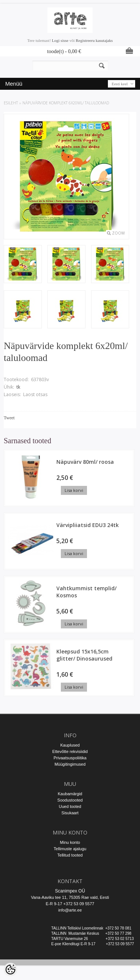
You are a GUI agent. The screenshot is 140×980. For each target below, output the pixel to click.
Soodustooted (70, 800)
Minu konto (70, 842)
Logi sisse (60, 40)
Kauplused (70, 745)
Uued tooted (70, 806)
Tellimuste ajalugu (70, 849)
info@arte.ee (70, 910)
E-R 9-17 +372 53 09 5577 (70, 904)
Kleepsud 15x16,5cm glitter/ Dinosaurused (84, 655)
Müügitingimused (70, 764)
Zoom (118, 233)
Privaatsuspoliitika (70, 758)
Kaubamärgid (70, 794)
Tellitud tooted (70, 855)
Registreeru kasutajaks (94, 40)
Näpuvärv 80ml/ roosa (85, 462)
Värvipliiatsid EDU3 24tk (88, 525)
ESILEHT (11, 103)
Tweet (9, 418)
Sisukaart (70, 813)
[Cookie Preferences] (10, 970)
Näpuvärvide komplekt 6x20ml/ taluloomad (66, 103)
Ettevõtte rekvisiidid (70, 751)
